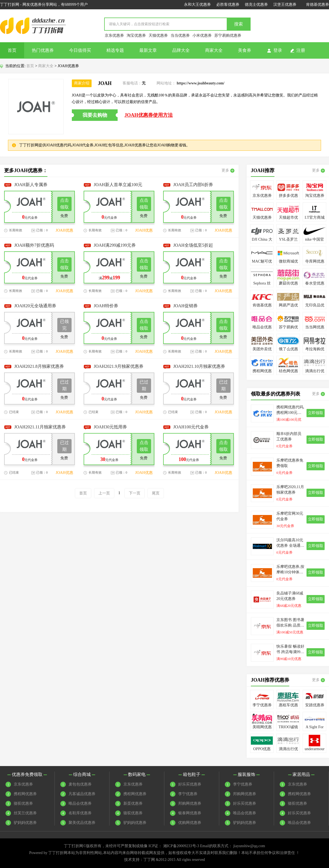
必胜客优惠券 (228, 5)
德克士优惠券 (256, 5)
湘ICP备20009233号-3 (181, 846)
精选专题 (115, 50)
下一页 (135, 493)
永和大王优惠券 (197, 5)
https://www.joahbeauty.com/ (201, 83)
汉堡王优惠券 (285, 5)
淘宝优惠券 (136, 35)
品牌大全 (181, 50)
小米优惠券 (202, 35)
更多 (228, 170)
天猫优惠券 (158, 35)
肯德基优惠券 (317, 5)
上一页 (104, 493)
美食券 (245, 50)
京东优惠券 (114, 35)
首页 (12, 50)
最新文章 (148, 50)
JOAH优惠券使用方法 (149, 115)
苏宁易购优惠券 (228, 35)
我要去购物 (95, 115)
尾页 (156, 493)
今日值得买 (80, 50)
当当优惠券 (180, 35)
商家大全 (214, 50)
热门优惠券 (43, 50)
